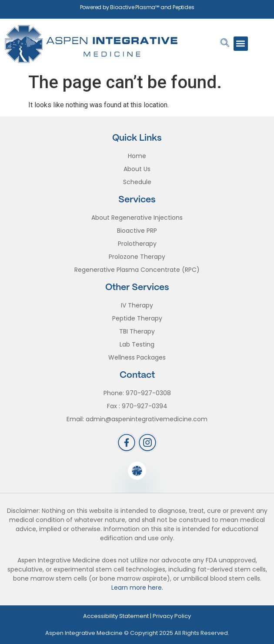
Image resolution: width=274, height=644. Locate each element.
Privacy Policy (172, 616)
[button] (241, 44)
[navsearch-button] (225, 43)
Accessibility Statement (116, 616)
